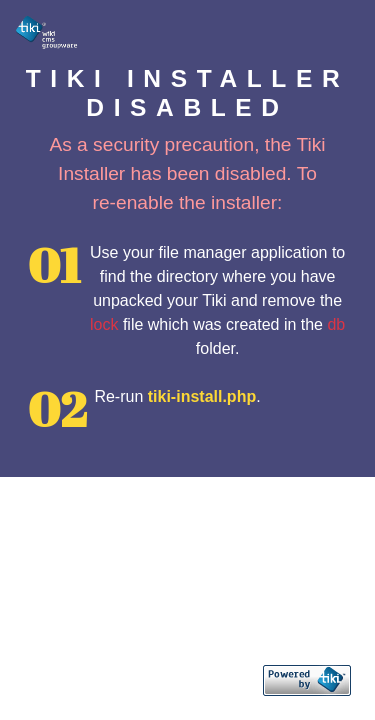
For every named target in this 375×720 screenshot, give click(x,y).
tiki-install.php (202, 396)
